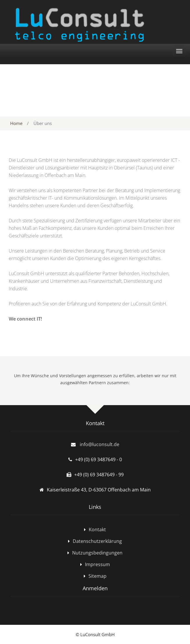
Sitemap (97, 576)
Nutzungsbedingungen (97, 553)
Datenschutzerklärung (97, 541)
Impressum (97, 564)
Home (16, 123)
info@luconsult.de (100, 444)
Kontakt (97, 529)
